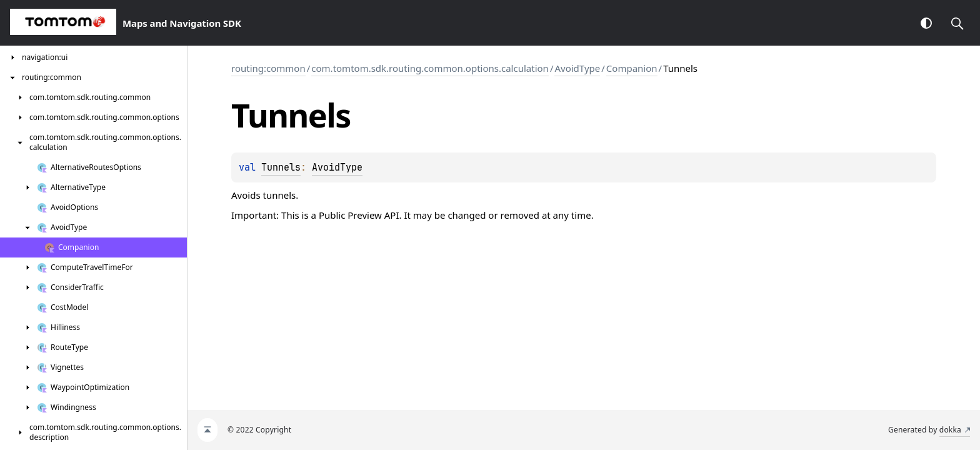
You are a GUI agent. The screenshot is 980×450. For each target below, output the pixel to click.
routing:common (268, 68)
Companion (632, 68)
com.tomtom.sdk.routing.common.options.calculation (430, 68)
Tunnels (281, 167)
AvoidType (577, 68)
